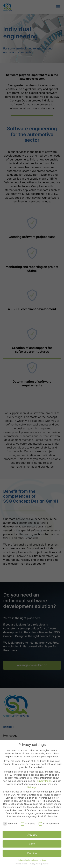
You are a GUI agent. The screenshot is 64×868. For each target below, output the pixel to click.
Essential (10, 823)
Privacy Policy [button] (35, 864)
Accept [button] (32, 835)
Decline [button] (32, 853)
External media (49, 823)
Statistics (28, 823)
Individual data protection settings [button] (32, 860)
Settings (32, 787)
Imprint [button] (46, 864)
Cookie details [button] (21, 864)
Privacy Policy (44, 781)
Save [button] (32, 844)
